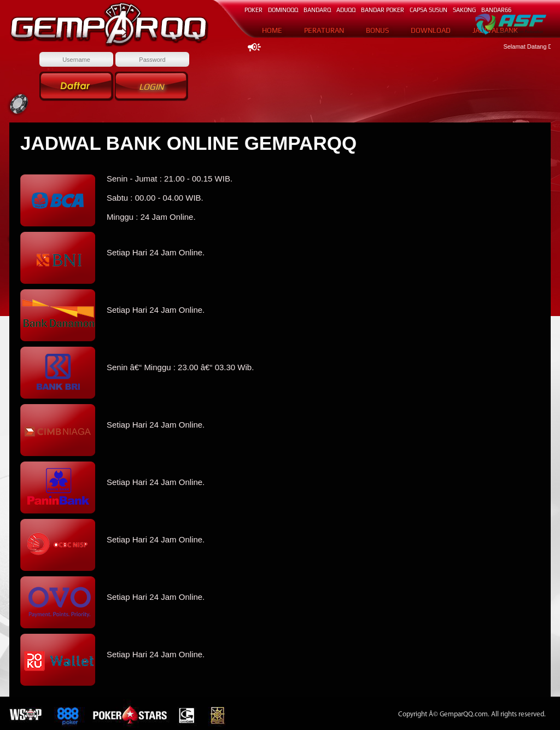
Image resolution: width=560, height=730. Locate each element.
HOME (272, 30)
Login (151, 87)
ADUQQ (346, 10)
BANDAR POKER (383, 10)
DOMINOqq (283, 10)
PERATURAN (324, 30)
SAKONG (464, 10)
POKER (253, 10)
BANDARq (317, 10)
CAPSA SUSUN (428, 10)
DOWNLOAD (431, 30)
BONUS (377, 30)
